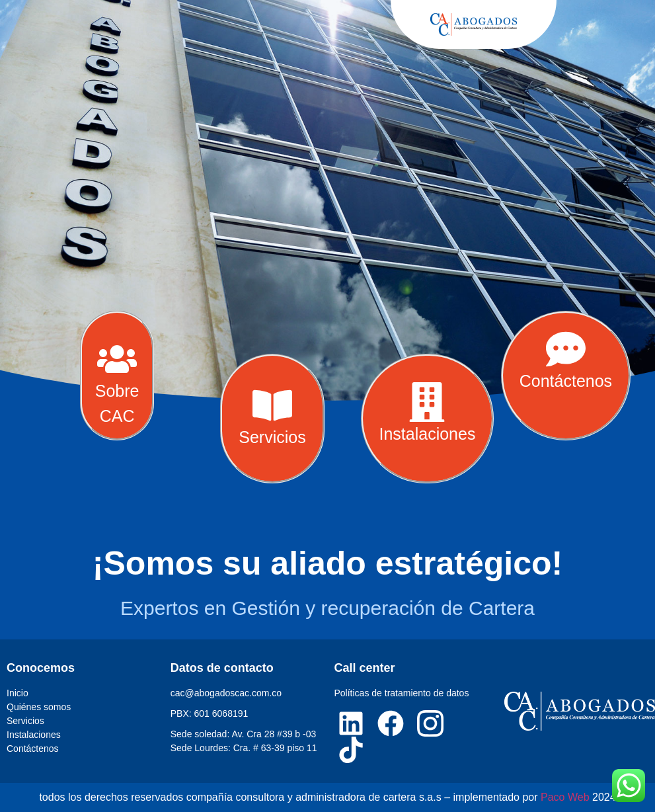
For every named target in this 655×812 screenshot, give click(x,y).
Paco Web (565, 797)
